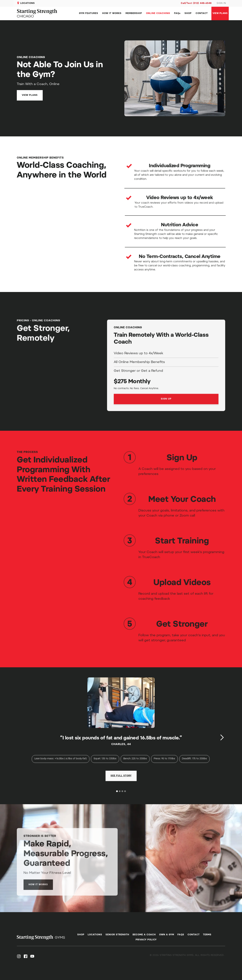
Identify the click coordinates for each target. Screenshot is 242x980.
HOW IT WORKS (112, 13)
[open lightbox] (121, 785)
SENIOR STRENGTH (117, 938)
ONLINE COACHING (158, 13)
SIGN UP (166, 415)
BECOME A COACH (144, 938)
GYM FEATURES (89, 13)
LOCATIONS (28, 3)
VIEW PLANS (220, 13)
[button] (222, 737)
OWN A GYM (167, 938)
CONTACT (202, 13)
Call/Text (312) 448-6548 (196, 3)
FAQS (181, 938)
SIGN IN (221, 3)
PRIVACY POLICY (146, 943)
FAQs (177, 13)
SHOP (188, 13)
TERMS (207, 938)
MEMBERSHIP (134, 13)
